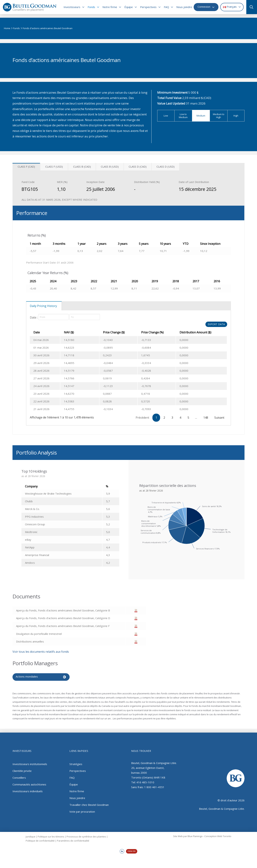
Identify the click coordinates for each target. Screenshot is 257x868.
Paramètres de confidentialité (73, 838)
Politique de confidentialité (40, 838)
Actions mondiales (27, 676)
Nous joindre (77, 795)
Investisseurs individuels (28, 788)
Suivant (219, 418)
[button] (250, 7)
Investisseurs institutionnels (30, 761)
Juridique (31, 834)
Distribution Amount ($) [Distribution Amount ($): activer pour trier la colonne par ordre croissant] (192, 332)
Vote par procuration (82, 809)
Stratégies (76, 761)
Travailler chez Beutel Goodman (89, 802)
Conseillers (19, 775)
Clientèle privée (22, 768)
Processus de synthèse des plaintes (86, 834)
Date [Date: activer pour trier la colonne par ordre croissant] (37, 332)
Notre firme (77, 788)
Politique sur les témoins (51, 834)
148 (206, 418)
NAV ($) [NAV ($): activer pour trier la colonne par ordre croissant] (72, 332)
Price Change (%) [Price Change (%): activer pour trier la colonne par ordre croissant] (145, 332)
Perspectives (78, 768)
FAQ (72, 775)
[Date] (53, 317)
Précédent (142, 418)
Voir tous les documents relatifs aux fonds (41, 652)
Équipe (74, 782)
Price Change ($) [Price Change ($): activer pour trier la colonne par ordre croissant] (103, 332)
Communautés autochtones (29, 782)
